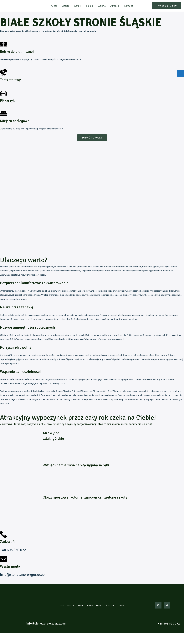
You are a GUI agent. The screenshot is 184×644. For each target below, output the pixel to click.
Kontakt (128, 6)
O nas (54, 6)
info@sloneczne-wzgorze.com (24, 575)
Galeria (102, 6)
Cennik (78, 6)
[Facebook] (158, 605)
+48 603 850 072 (14, 550)
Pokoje (90, 6)
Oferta (66, 6)
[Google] (167, 605)
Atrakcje (115, 6)
